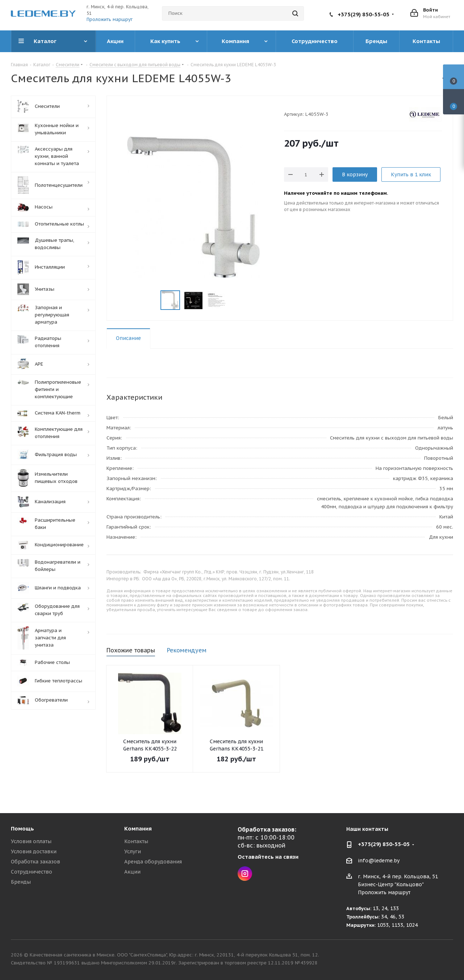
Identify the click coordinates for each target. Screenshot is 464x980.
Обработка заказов (35, 862)
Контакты (136, 841)
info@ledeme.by (379, 861)
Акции (132, 872)
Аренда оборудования (153, 862)
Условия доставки (34, 851)
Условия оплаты (31, 841)
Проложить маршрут (110, 19)
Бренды (21, 882)
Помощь (22, 828)
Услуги (133, 851)
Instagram (245, 874)
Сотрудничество (32, 872)
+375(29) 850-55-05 (363, 14)
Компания (138, 828)
